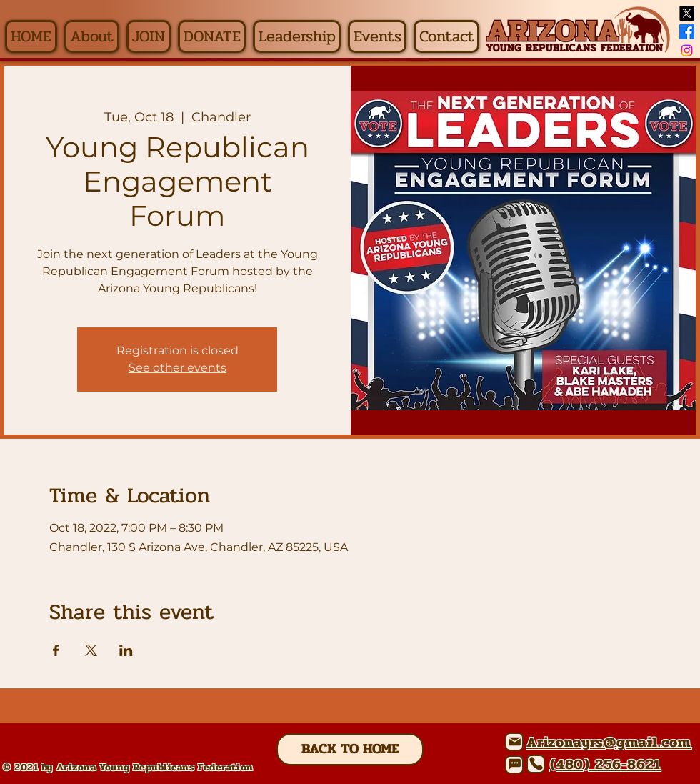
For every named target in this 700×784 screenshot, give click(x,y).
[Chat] (514, 765)
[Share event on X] (91, 650)
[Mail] (514, 742)
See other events (177, 368)
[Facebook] (687, 32)
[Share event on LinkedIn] (126, 650)
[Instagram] (687, 50)
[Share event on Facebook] (56, 650)
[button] (92, 36)
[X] (687, 13)
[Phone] (536, 764)
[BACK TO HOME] (350, 749)
